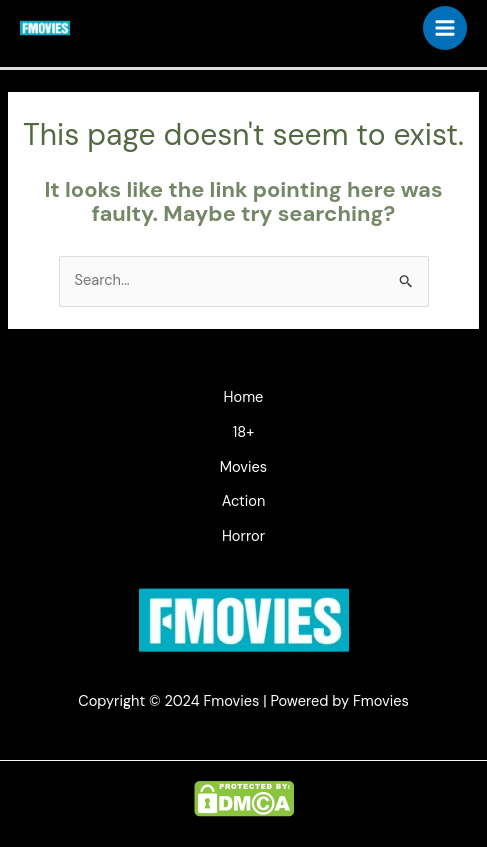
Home (244, 397)
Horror (243, 536)
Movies (243, 467)
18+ (243, 432)
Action (244, 501)
